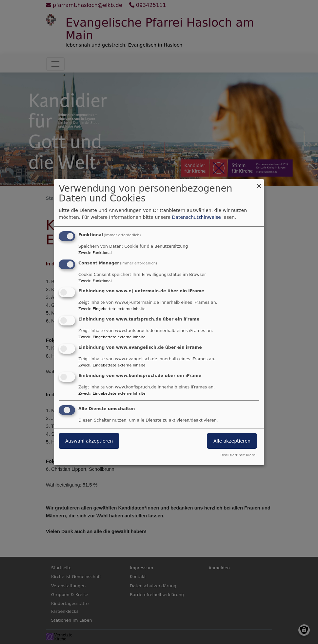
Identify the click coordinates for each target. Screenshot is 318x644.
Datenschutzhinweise (197, 217)
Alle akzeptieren (232, 441)
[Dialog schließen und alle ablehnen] (259, 183)
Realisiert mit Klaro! (238, 455)
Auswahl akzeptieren (89, 441)
